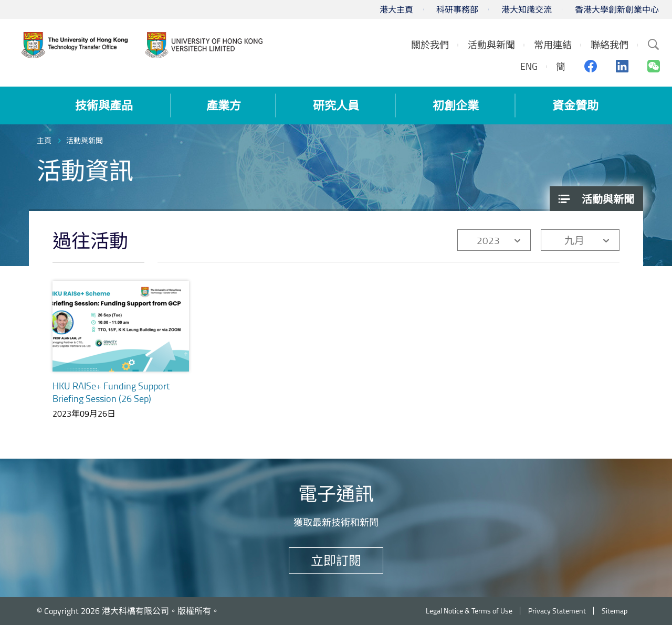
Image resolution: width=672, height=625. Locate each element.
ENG (529, 66)
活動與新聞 (85, 140)
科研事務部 (457, 9)
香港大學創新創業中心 (617, 9)
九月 (574, 240)
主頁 (44, 140)
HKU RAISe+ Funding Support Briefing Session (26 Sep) (111, 392)
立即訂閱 (336, 560)
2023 (488, 240)
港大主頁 (396, 9)
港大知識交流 (527, 9)
